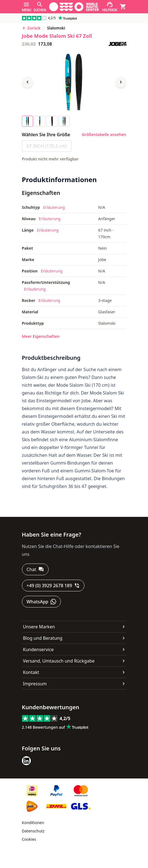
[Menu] (27, 7)
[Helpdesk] (110, 7)
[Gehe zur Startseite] (74, 7)
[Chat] (35, 569)
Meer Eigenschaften (41, 336)
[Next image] (121, 82)
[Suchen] (40, 7)
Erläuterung (54, 207)
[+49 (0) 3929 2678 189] (53, 586)
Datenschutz (33, 831)
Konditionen (33, 823)
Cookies (29, 839)
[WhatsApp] (41, 602)
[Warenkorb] (123, 7)
